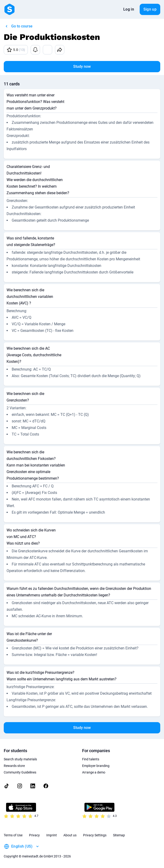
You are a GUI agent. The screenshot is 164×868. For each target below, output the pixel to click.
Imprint (52, 835)
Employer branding (96, 766)
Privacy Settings (95, 835)
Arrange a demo (94, 772)
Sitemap (119, 835)
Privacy (34, 835)
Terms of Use (13, 835)
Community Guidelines (20, 772)
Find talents (91, 759)
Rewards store (14, 766)
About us (70, 835)
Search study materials (20, 759)
